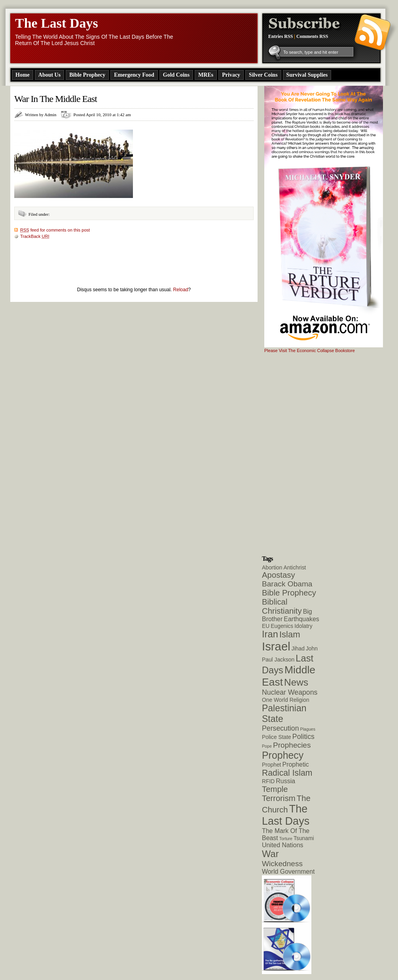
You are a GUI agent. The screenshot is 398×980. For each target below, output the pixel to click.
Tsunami (304, 838)
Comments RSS (312, 36)
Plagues (308, 729)
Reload (181, 290)
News (296, 682)
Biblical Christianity (282, 606)
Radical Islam (287, 773)
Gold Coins (176, 75)
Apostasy (279, 575)
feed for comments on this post (55, 230)
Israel (276, 646)
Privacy (231, 75)
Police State (277, 737)
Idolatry (303, 626)
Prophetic (296, 764)
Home (23, 75)
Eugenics (282, 626)
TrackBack (35, 236)
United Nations (283, 845)
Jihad (298, 648)
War (270, 854)
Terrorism (279, 798)
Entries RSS (280, 36)
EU (266, 626)
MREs (206, 75)
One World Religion (286, 700)
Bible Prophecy (87, 75)
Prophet (271, 765)
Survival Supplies (307, 75)
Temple (275, 789)
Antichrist (295, 567)
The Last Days (57, 23)
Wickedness (282, 864)
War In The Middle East (56, 99)
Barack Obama (287, 584)
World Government (288, 872)
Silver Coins (263, 75)
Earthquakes (301, 619)
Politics (303, 737)
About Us (49, 75)
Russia (285, 781)
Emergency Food (134, 75)
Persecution (280, 728)
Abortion (272, 567)
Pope (267, 746)
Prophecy (283, 755)
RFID (268, 781)
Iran (270, 634)
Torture (286, 839)
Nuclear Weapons (290, 692)
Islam (290, 634)
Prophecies (292, 745)
